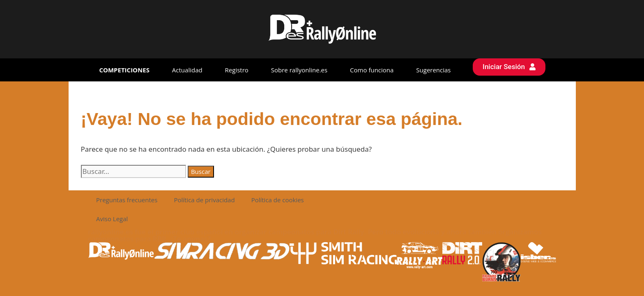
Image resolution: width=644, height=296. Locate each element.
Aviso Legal (112, 219)
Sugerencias (433, 70)
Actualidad (187, 70)
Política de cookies (278, 200)
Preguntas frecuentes (127, 200)
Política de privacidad (204, 200)
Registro (237, 70)
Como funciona (372, 70)
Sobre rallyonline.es (299, 70)
